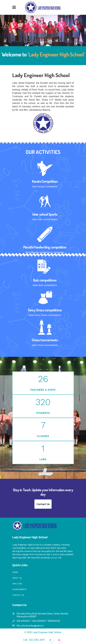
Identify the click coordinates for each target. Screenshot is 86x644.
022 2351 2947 (37, 640)
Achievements (20, 589)
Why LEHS (17, 584)
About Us (17, 578)
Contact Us (43, 504)
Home (15, 572)
